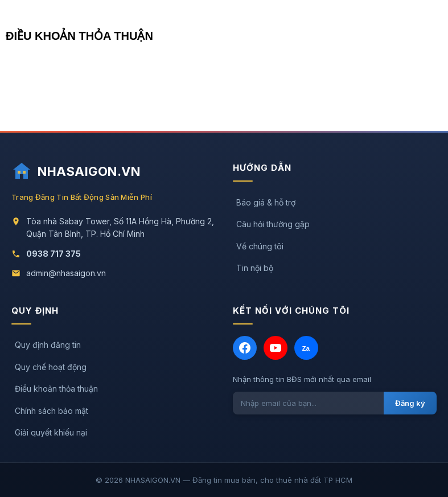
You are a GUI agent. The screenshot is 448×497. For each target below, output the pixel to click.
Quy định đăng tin (48, 345)
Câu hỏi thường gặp (273, 224)
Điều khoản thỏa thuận (56, 389)
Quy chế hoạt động (51, 367)
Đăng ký (410, 403)
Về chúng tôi (260, 246)
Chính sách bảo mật (52, 411)
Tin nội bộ (255, 268)
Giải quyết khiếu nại (51, 432)
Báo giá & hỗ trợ (266, 202)
